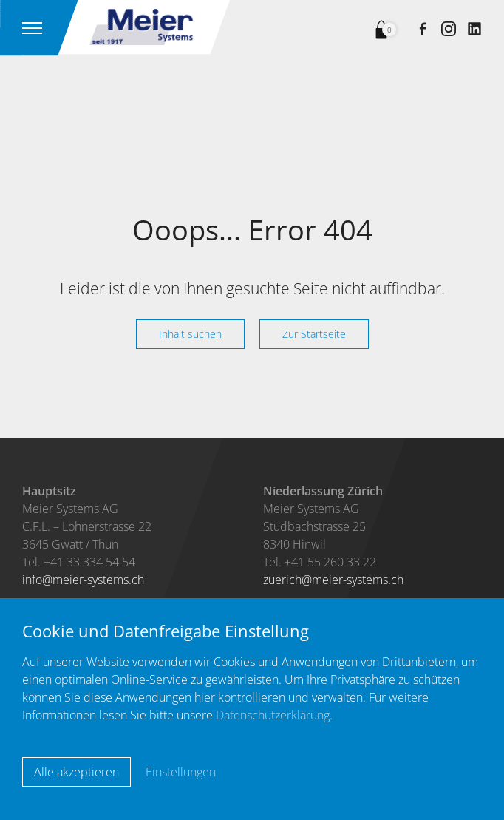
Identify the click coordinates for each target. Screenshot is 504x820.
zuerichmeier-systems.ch (333, 580)
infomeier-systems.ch (83, 580)
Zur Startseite (314, 334)
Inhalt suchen (190, 334)
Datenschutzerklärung (273, 715)
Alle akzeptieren (76, 772)
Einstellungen (181, 772)
